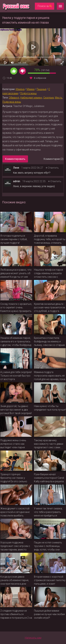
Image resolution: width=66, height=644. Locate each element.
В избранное (40, 78)
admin (17, 181)
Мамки (31, 89)
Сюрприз (49, 98)
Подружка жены (12, 102)
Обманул (14, 98)
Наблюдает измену (31, 98)
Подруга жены (28, 93)
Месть (59, 98)
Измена (20, 89)
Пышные (41, 89)
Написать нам (33, 638)
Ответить (53, 168)
